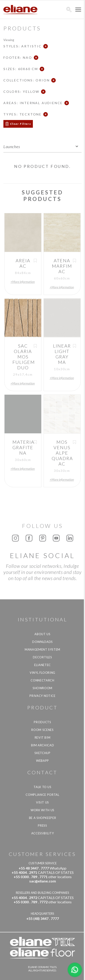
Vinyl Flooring (42, 673)
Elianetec (42, 665)
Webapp (42, 761)
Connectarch (42, 680)
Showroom (42, 688)
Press (42, 826)
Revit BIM (43, 737)
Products (42, 722)
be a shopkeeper (43, 818)
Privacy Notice (42, 696)
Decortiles (42, 657)
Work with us (42, 810)
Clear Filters (21, 124)
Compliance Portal (42, 795)
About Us (42, 634)
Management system (42, 649)
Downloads (42, 642)
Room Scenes (42, 730)
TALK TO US (42, 787)
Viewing (9, 40)
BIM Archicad (43, 745)
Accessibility (42, 833)
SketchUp (42, 753)
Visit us (42, 802)
